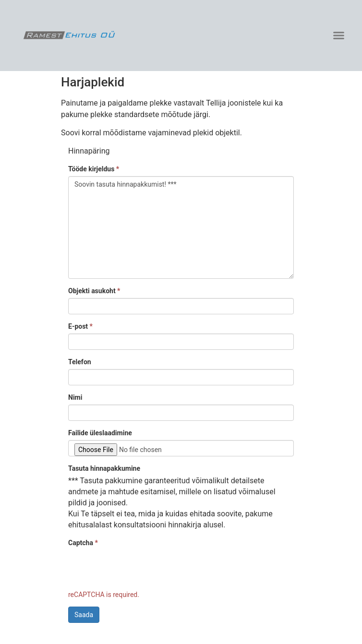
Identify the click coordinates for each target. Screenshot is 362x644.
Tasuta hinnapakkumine (104, 468)
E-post (80, 326)
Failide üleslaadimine (100, 433)
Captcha (83, 543)
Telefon (80, 362)
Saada (84, 615)
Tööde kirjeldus (94, 169)
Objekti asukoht (94, 291)
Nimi (75, 397)
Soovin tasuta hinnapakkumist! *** (181, 227)
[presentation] (141, 569)
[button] (338, 36)
